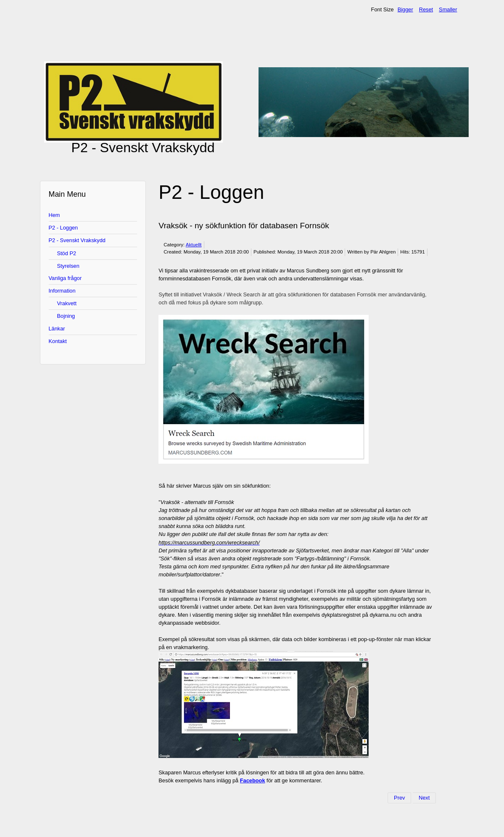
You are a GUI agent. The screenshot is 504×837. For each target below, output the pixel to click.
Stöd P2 (67, 253)
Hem (54, 215)
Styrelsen (68, 266)
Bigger (405, 9)
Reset (426, 9)
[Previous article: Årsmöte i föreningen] (399, 798)
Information (62, 291)
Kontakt (58, 341)
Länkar (57, 329)
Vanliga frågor (65, 278)
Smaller (448, 9)
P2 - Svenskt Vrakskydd (77, 240)
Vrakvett (67, 303)
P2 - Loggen (63, 228)
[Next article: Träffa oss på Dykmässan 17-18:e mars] (424, 798)
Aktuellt (194, 245)
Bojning (66, 316)
